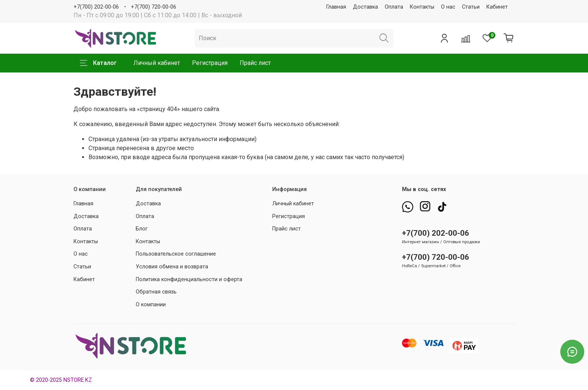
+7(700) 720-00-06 (154, 7)
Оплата (394, 7)
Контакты (422, 7)
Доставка (365, 7)
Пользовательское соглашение (176, 254)
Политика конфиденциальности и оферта (189, 279)
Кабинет (497, 7)
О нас (448, 7)
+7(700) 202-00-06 (96, 7)
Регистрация (210, 63)
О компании (151, 305)
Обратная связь (156, 292)
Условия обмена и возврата (172, 267)
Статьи (471, 7)
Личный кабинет (157, 63)
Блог (142, 229)
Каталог (98, 63)
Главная (336, 7)
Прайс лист (255, 63)
